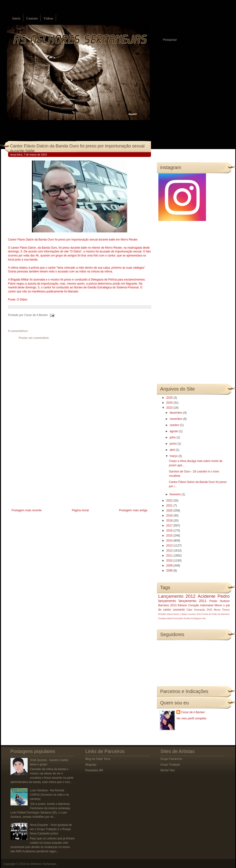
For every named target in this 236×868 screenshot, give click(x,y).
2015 (170, 536)
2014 (170, 541)
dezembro (176, 413)
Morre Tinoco (222, 610)
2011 (170, 556)
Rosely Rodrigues (192, 618)
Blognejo (91, 765)
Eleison (182, 605)
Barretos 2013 (168, 605)
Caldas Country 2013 (191, 614)
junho (173, 444)
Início (16, 18)
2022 (170, 501)
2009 (170, 566)
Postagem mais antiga (133, 510)
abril (173, 450)
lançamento (167, 601)
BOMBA (163, 614)
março (174, 456)
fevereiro (176, 494)
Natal (169, 618)
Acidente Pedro (214, 596)
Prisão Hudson (220, 601)
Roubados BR (94, 770)
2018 (170, 521)
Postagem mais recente (27, 510)
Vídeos (48, 18)
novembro (176, 419)
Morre (218, 605)
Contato (32, 18)
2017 (170, 526)
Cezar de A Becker (193, 712)
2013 (170, 546)
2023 (170, 408)
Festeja (162, 618)
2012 (170, 551)
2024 (170, 403)
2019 (170, 516)
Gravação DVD (203, 610)
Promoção (178, 618)
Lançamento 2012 (177, 596)
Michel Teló (168, 770)
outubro (175, 425)
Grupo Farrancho (171, 759)
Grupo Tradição (170, 765)
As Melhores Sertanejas (41, 864)
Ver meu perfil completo (191, 718)
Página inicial (80, 510)
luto (204, 618)
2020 (170, 511)
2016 (170, 531)
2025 (170, 398)
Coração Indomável (201, 605)
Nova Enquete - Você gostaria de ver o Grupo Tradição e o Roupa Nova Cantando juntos (51, 829)
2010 (170, 561)
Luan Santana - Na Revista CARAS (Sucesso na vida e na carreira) (49, 795)
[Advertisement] (44, 474)
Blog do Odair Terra (98, 759)
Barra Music (173, 614)
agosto (174, 431)
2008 (170, 571)
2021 (170, 506)
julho (173, 437)
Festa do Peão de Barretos (216, 614)
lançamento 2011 (193, 601)
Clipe (189, 610)
